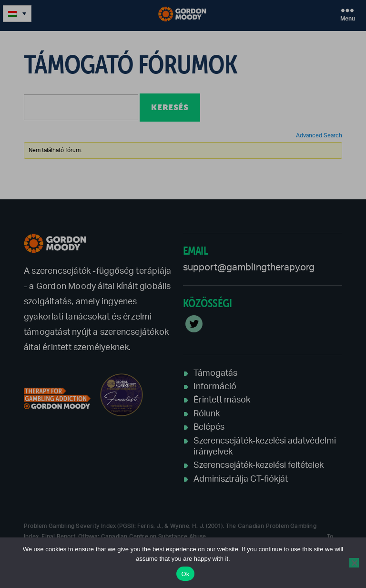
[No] (354, 563)
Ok (185, 574)
